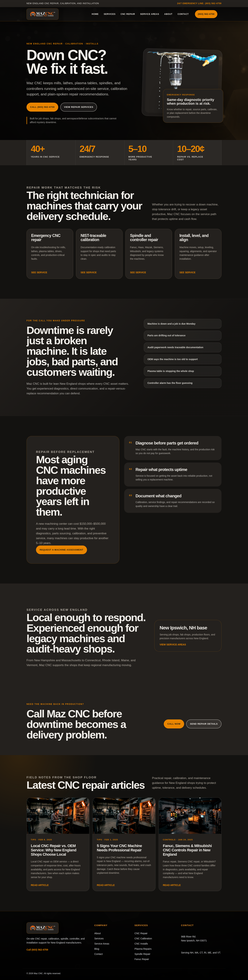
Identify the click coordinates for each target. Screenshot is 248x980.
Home (95, 14)
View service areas (173, 645)
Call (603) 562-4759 (42, 107)
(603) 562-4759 (206, 14)
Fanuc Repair (142, 959)
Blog (97, 949)
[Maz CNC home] (43, 14)
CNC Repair (128, 14)
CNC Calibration (143, 938)
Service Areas (150, 14)
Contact (183, 14)
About (168, 14)
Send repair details (204, 724)
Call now (174, 724)
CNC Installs (141, 944)
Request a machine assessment (61, 550)
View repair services (79, 107)
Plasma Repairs (143, 949)
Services (110, 14)
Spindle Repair (142, 954)
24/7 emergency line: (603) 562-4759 (199, 3)
